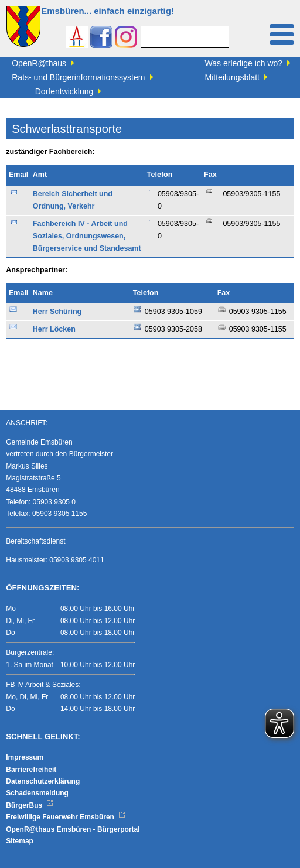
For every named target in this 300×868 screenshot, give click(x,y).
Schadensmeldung (37, 793)
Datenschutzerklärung (43, 781)
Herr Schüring (57, 312)
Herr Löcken (54, 329)
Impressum (25, 757)
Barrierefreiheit (31, 770)
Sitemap (20, 841)
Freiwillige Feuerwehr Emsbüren (66, 817)
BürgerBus (30, 805)
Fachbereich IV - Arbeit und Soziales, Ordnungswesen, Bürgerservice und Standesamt (87, 236)
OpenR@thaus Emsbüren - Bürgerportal (73, 829)
